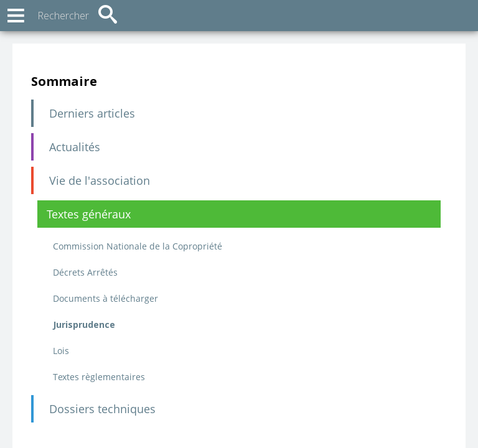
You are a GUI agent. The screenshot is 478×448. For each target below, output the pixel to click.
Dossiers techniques (102, 409)
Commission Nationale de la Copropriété (138, 246)
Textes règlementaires (99, 377)
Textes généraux (89, 214)
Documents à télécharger (105, 298)
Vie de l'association (100, 180)
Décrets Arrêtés (85, 272)
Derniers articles (92, 113)
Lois (61, 351)
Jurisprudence (84, 324)
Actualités (75, 147)
